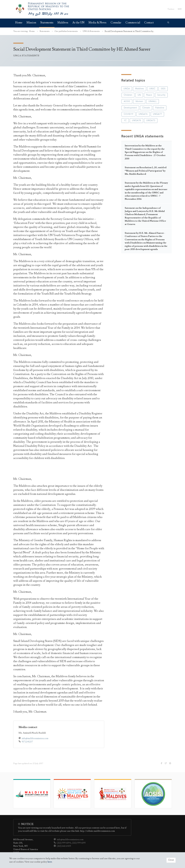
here (50, 862)
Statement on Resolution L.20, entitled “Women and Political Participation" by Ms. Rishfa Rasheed (146, 171)
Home (19, 23)
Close (171, 860)
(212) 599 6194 (64, 843)
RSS (180, 9)
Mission (31, 23)
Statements (47, 23)
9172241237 (27, 742)
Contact (149, 23)
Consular (116, 23)
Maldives (63, 23)
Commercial (133, 23)
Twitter (171, 9)
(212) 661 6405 (64, 846)
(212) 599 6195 (79, 843)
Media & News (97, 23)
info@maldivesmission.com (35, 738)
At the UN (78, 23)
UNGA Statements (91, 31)
